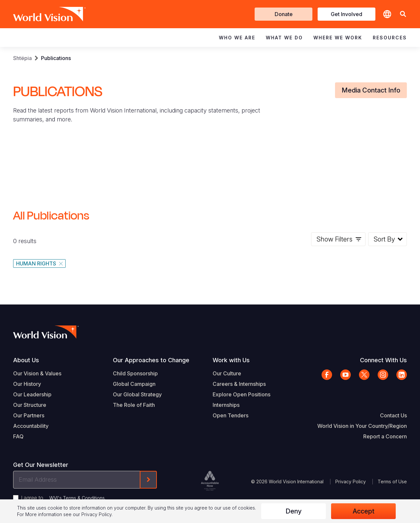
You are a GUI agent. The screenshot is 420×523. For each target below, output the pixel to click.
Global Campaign (134, 384)
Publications (56, 58)
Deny (294, 511)
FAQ (18, 436)
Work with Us (231, 360)
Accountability (31, 426)
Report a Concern (385, 436)
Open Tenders (231, 415)
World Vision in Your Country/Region (362, 426)
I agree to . (63, 498)
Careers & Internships (239, 384)
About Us (26, 360)
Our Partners (29, 415)
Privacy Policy (351, 481)
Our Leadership (32, 394)
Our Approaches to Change (151, 360)
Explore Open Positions (241, 394)
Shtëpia (22, 58)
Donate (284, 14)
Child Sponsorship (135, 373)
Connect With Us (383, 360)
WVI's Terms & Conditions (77, 498)
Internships (226, 405)
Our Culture (227, 373)
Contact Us (393, 415)
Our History (27, 384)
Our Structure (30, 405)
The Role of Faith (134, 405)
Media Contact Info (371, 90)
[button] (403, 14)
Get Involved (346, 14)
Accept (364, 511)
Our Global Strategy (137, 394)
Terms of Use (392, 481)
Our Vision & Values (37, 373)
